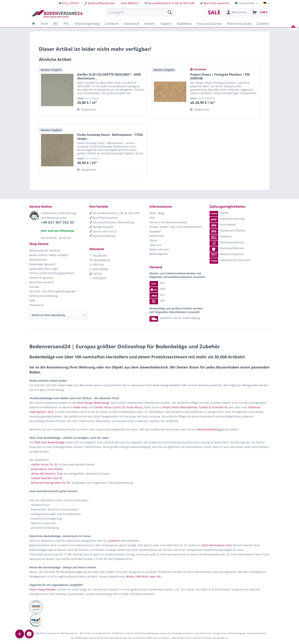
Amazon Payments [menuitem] (227, 254)
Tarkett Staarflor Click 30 (47, 478)
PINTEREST (98, 278)
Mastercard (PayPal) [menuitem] (227, 230)
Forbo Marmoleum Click (216, 545)
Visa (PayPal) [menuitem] (223, 225)
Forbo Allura (134, 407)
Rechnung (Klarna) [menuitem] (227, 242)
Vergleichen (87, 109)
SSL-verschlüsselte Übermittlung (112, 222)
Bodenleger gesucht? (43, 264)
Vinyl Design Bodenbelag (93, 403)
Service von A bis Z (103, 231)
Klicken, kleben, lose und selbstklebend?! (176, 227)
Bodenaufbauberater (102, 3)
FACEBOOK (98, 256)
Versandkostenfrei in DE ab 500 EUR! (171, 3)
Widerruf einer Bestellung (58, 314)
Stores (154, 240)
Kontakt (34, 287)
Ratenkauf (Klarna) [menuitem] (227, 248)
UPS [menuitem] (157, 301)
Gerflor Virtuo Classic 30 (110, 407)
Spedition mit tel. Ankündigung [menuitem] (175, 318)
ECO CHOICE (70, 3)
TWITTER (97, 265)
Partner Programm (41, 278)
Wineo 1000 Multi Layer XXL (144, 576)
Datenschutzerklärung (44, 296)
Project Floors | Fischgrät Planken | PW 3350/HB (220, 76)
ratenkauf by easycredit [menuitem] (230, 260)
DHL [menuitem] (157, 283)
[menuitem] (69, 3)
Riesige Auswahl (101, 227)
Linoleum (114, 541)
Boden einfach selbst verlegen (49, 255)
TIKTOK (96, 274)
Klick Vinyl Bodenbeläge (49, 442)
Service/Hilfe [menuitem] (245, 3)
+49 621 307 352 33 (57, 222)
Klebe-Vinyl (80, 407)
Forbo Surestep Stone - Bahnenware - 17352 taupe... (110, 137)
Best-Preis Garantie (42, 282)
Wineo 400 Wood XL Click (47, 474)
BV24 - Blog (157, 213)
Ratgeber (155, 231)
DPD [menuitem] (157, 289)
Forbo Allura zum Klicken (47, 469)
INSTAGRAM (99, 269)
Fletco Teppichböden (43, 589)
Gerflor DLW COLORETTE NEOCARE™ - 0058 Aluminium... (109, 76)
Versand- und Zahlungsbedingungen (53, 291)
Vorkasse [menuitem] (220, 236)
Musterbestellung (102, 236)
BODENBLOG (100, 260)
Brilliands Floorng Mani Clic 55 (51, 483)
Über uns (155, 245)
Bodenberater (38, 260)
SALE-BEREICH (130, 3)
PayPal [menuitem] (219, 213)
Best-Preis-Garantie (103, 218)
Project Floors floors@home (180, 407)
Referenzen (157, 236)
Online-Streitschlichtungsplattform (52, 273)
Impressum (37, 305)
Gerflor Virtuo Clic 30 (44, 464)
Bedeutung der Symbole (45, 250)
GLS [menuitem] (157, 295)
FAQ (152, 218)
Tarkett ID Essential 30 (213, 407)
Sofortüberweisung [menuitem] (227, 219)
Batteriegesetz (159, 254)
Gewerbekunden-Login (44, 269)
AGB (32, 300)
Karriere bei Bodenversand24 (168, 222)
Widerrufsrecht (159, 250)
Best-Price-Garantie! (216, 3)
